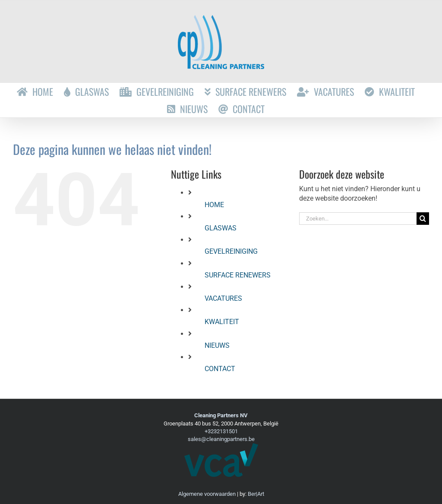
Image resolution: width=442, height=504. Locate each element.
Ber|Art (256, 494)
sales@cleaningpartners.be (221, 439)
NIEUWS (217, 345)
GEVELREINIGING (231, 251)
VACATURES (223, 298)
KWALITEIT (222, 322)
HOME (214, 205)
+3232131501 (221, 431)
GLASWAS (221, 228)
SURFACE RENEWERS (238, 275)
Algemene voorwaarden (207, 494)
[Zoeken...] (358, 219)
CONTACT (220, 369)
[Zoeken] (423, 219)
